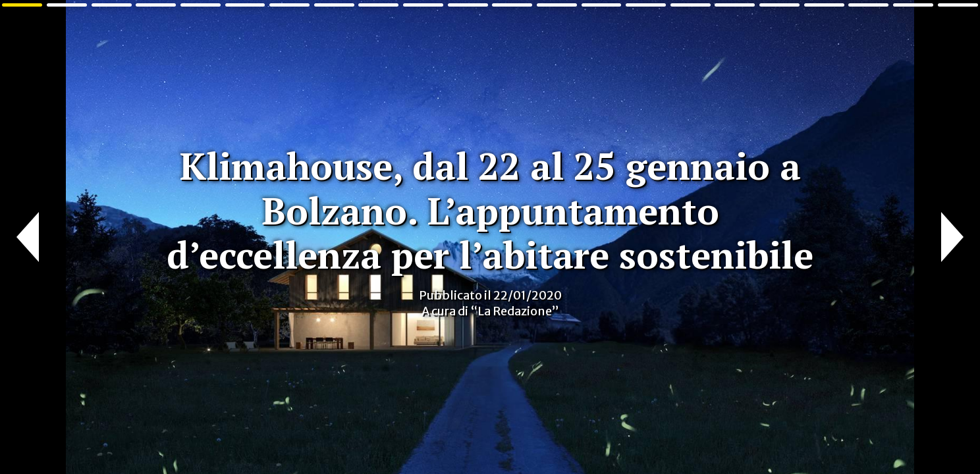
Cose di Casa (31, 38)
